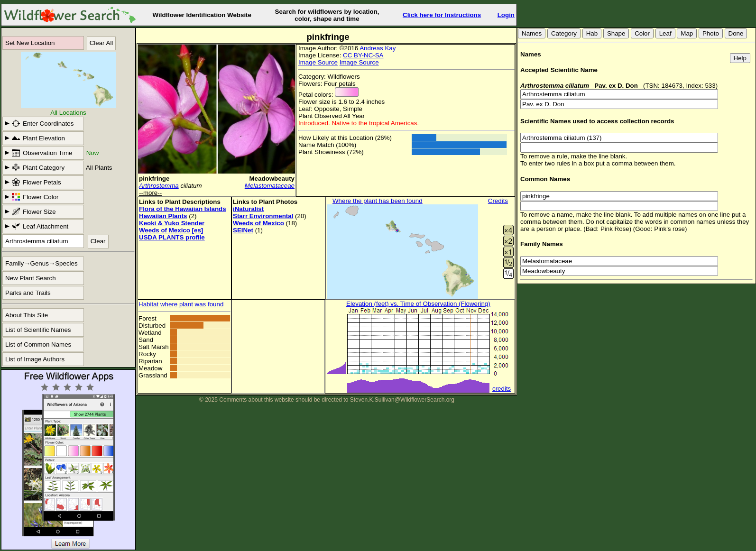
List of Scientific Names (38, 330)
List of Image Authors (35, 359)
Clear (98, 241)
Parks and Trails (28, 293)
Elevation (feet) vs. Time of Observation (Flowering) (418, 304)
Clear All (101, 43)
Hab (592, 33)
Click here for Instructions (442, 15)
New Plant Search (31, 278)
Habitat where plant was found (181, 304)
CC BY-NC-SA (363, 55)
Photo (711, 33)
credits (502, 389)
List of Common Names (38, 344)
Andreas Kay (378, 48)
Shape (616, 33)
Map (687, 33)
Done (736, 33)
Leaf (665, 33)
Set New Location (30, 43)
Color (642, 33)
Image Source (318, 62)
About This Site (27, 315)
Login (506, 15)
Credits (498, 201)
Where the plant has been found (378, 201)
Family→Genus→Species (41, 263)
